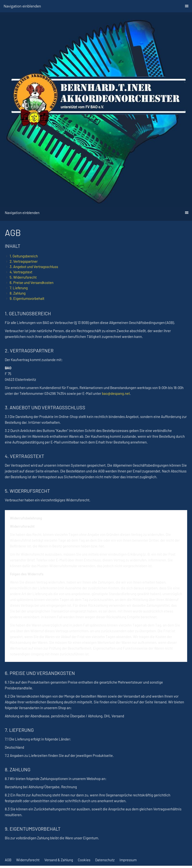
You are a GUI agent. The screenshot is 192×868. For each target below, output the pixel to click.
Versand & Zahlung (59, 860)
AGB (8, 860)
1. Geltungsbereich (24, 256)
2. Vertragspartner (24, 261)
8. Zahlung (18, 293)
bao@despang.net (116, 393)
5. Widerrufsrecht (23, 277)
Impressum (128, 860)
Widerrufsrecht (28, 860)
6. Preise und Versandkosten (32, 283)
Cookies (84, 860)
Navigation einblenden (22, 6)
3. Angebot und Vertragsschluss (34, 267)
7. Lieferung (19, 288)
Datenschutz (105, 860)
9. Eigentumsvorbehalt (27, 298)
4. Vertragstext (21, 272)
